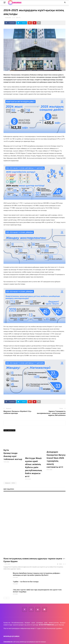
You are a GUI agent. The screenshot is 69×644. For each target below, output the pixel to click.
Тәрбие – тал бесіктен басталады (26, 555)
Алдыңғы (7, 477)
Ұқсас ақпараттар (9, 430)
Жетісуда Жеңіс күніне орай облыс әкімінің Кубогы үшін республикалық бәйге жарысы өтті (34, 461)
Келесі (14, 477)
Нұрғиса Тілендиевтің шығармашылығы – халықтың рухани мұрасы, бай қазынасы (51, 413)
